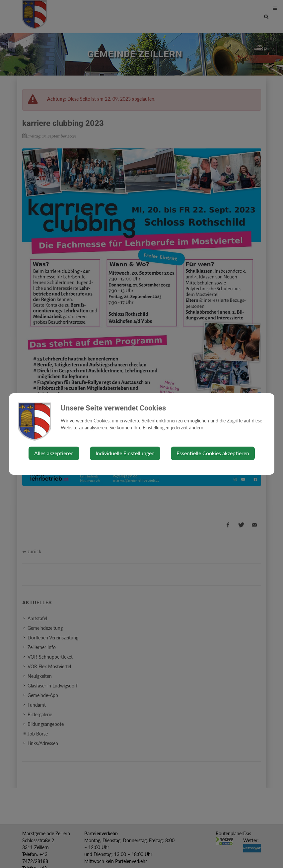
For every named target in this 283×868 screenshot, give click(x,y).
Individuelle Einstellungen (125, 453)
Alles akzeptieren (54, 453)
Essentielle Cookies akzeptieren (213, 453)
